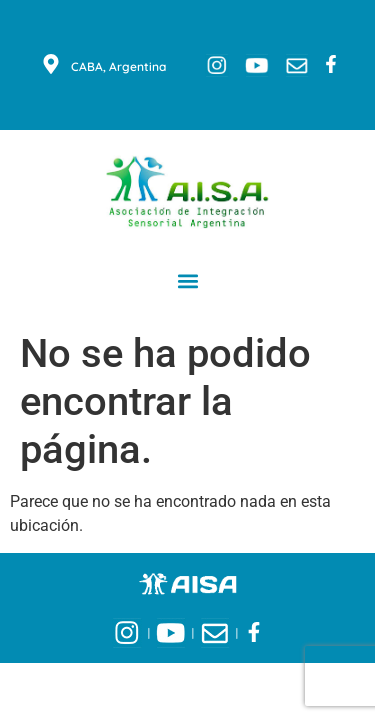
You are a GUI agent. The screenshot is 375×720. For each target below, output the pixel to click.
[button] (187, 280)
